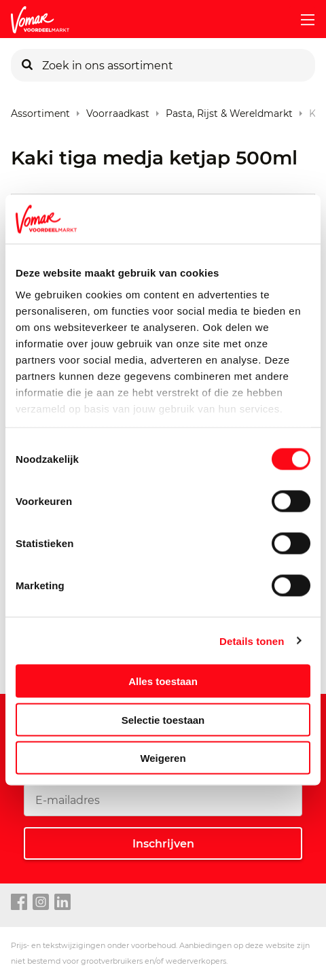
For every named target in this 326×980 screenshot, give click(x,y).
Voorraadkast (118, 110)
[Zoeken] (27, 65)
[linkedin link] (62, 903)
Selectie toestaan (163, 719)
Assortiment (40, 110)
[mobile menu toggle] (302, 20)
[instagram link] (41, 903)
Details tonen (252, 641)
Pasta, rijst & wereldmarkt (229, 110)
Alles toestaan (163, 681)
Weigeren (163, 758)
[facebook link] (19, 903)
